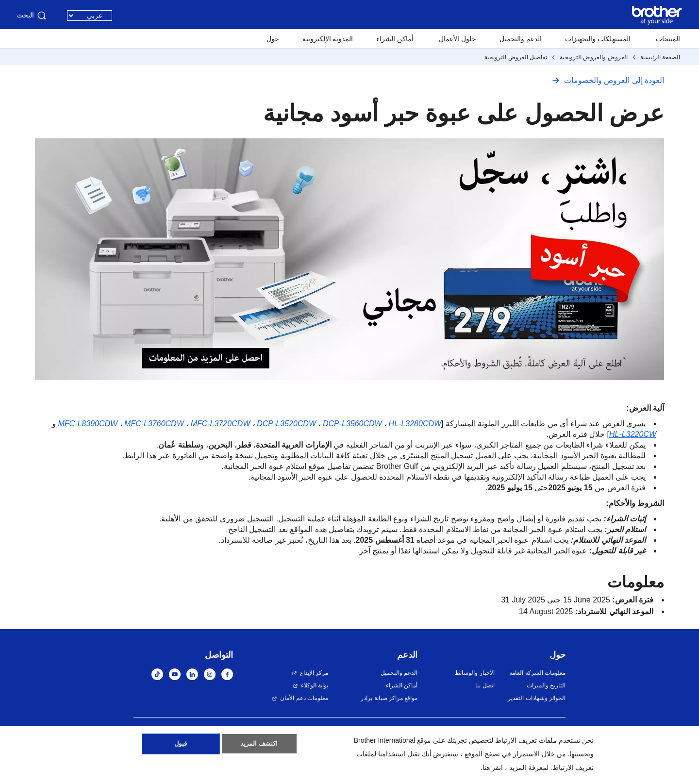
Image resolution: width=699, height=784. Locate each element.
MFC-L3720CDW (221, 424)
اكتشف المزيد (259, 747)
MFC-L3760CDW (154, 424)
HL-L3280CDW (415, 424)
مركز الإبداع (314, 673)
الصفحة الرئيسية (660, 57)
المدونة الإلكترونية (328, 39)
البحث (32, 16)
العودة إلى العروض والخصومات (614, 80)
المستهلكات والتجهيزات (598, 39)
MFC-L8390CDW (88, 424)
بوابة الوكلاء (315, 685)
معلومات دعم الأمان (304, 698)
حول (273, 39)
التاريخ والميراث (546, 685)
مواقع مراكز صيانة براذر (389, 698)
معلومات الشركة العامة (537, 673)
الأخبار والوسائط (474, 673)
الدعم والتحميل (521, 39)
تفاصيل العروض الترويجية (516, 57)
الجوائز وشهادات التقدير (537, 698)
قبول (181, 747)
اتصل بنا (485, 685)
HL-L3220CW (633, 434)
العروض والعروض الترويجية (594, 57)
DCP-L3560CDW (352, 424)
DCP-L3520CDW (286, 424)
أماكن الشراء (395, 39)
